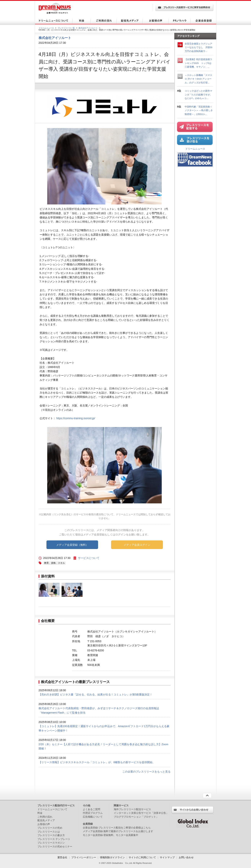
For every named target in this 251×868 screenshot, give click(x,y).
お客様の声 (44, 824)
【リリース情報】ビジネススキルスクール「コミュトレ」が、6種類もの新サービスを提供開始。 (97, 762)
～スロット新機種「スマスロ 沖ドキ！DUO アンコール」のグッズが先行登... (198, 79)
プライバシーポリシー (84, 857)
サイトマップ (167, 857)
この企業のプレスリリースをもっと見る (146, 772)
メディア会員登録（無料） (72, 545)
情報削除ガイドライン (112, 857)
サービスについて (89, 558)
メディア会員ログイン (137, 545)
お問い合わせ (186, 857)
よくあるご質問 (91, 809)
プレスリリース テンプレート (54, 839)
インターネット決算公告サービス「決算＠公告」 (141, 813)
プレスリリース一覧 (66, 28)
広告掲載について (93, 817)
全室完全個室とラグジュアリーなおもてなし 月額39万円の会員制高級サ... (199, 47)
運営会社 (63, 857)
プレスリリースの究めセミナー (55, 847)
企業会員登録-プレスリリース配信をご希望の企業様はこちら (117, 828)
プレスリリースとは (49, 832)
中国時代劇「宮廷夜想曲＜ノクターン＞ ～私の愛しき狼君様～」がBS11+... (199, 110)
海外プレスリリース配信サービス (132, 809)
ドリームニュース (46, 28)
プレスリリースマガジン (51, 843)
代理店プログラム (93, 813)
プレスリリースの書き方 (51, 835)
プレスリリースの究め (50, 828)
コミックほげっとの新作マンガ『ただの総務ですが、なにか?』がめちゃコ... (198, 94)
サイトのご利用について (142, 857)
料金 (40, 813)
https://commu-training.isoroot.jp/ (76, 418)
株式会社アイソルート (88, 28)
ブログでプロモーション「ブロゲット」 (136, 817)
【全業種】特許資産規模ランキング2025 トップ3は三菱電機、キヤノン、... (198, 63)
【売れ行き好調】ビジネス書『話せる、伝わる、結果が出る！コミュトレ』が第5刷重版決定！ (96, 694)
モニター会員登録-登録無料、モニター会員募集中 (110, 835)
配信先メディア (46, 820)
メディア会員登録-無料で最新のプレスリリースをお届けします (118, 831)
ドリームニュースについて (52, 809)
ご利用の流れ (45, 817)
